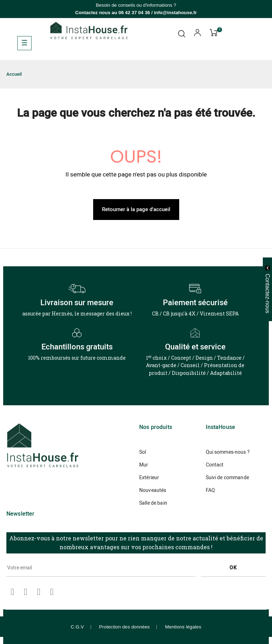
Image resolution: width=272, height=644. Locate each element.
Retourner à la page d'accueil (136, 209)
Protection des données (124, 627)
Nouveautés (153, 490)
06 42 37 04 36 (134, 13)
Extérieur (149, 478)
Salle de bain (153, 503)
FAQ (210, 490)
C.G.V (77, 627)
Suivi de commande (227, 478)
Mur (144, 465)
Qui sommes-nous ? (228, 452)
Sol (143, 452)
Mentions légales (183, 627)
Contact (215, 465)
